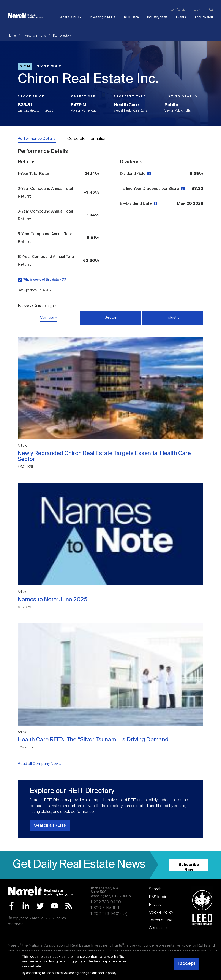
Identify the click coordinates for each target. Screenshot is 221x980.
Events (181, 17)
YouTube (54, 906)
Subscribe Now (189, 867)
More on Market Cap (84, 111)
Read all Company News (39, 764)
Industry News (157, 17)
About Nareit (204, 17)
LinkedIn (26, 906)
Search (155, 889)
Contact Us (159, 928)
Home (12, 36)
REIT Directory (62, 36)
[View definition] (149, 174)
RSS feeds (158, 897)
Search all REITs (50, 825)
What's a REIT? (71, 17)
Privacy (155, 905)
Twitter (40, 906)
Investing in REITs (103, 17)
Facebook (12, 906)
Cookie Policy (161, 913)
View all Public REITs (178, 111)
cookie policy (107, 973)
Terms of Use (161, 920)
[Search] (211, 10)
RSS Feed (69, 906)
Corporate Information (87, 139)
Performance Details (37, 139)
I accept (186, 964)
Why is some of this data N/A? (45, 280)
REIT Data (131, 17)
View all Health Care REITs (130, 111)
